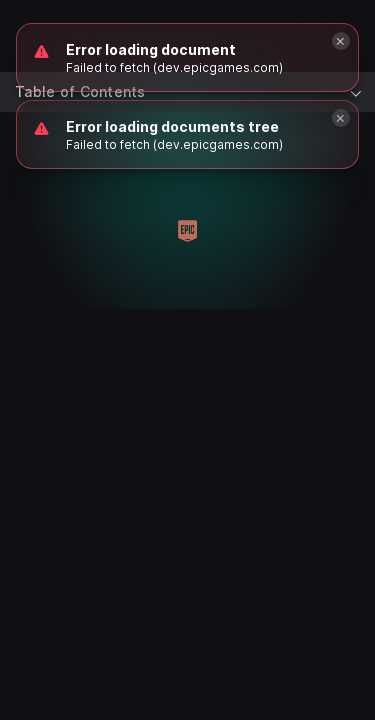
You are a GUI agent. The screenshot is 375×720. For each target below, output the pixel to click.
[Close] (341, 118)
